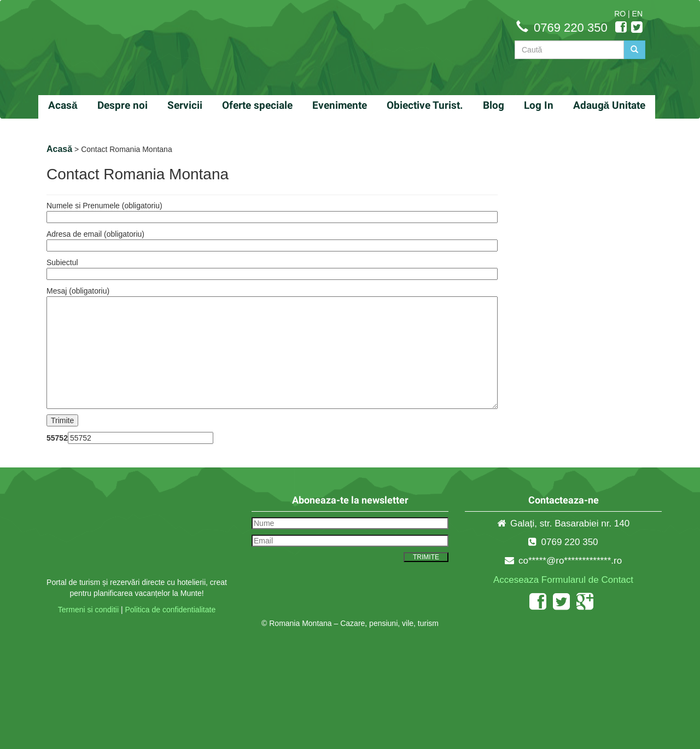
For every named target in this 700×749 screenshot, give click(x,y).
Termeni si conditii (88, 610)
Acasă (63, 105)
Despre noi (122, 105)
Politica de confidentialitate (170, 610)
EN (637, 14)
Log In (539, 105)
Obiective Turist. (425, 105)
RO (620, 14)
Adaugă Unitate (609, 105)
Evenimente (340, 105)
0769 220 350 (571, 28)
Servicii (185, 105)
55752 (57, 438)
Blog (494, 105)
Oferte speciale (257, 105)
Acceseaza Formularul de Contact (563, 580)
